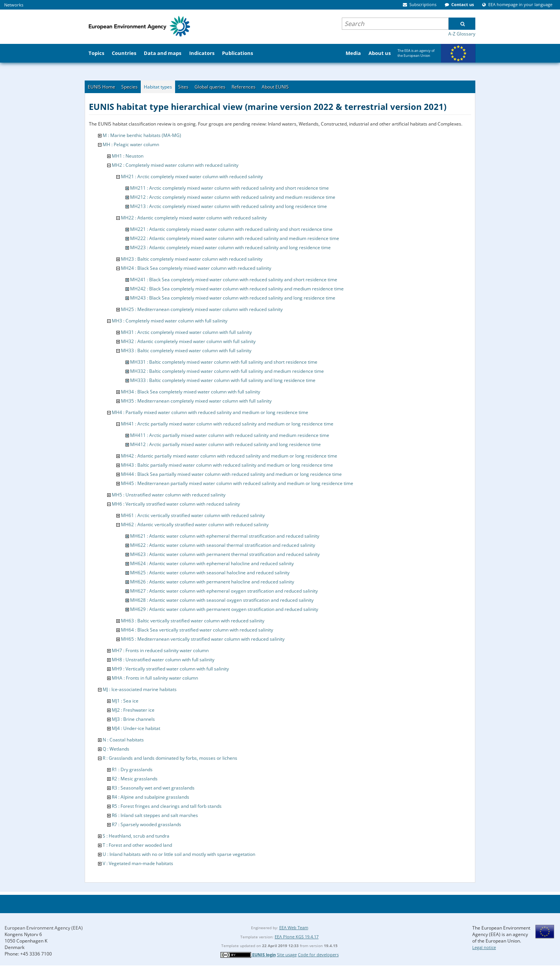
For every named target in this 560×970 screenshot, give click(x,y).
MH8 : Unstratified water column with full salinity (163, 660)
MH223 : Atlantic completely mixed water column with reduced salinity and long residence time (230, 247)
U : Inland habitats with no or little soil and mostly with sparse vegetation (179, 854)
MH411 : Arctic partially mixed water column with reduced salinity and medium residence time (230, 435)
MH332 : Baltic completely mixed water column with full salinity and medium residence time (227, 371)
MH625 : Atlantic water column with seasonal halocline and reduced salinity (210, 573)
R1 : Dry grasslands (132, 769)
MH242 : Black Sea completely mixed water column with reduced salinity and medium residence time (237, 289)
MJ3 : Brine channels (133, 719)
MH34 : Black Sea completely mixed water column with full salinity (191, 392)
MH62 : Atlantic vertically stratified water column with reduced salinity (195, 524)
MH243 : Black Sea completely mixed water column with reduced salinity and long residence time (233, 298)
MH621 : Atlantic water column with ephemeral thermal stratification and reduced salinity (225, 536)
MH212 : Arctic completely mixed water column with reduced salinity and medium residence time (233, 197)
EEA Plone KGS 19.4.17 (297, 937)
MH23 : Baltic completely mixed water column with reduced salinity (192, 259)
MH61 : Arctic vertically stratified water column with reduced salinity (193, 515)
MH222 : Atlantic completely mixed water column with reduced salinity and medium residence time (235, 238)
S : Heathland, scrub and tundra (136, 836)
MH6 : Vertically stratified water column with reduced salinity (176, 504)
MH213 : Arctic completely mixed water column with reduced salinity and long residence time (229, 206)
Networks (14, 5)
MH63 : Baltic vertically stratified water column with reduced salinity (193, 621)
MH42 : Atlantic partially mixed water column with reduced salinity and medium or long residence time (229, 456)
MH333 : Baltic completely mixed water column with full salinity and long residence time (223, 380)
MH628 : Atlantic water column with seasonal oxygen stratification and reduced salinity (222, 600)
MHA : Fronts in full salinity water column (155, 678)
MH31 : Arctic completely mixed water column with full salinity (186, 332)
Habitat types (158, 87)
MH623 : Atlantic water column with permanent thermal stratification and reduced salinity (225, 554)
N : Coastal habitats (123, 740)
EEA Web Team (294, 927)
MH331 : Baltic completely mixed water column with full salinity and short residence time (224, 362)
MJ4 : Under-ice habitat (136, 728)
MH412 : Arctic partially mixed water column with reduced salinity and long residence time (225, 444)
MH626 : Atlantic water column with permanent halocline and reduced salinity (212, 582)
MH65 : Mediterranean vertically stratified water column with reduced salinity (203, 639)
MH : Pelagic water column (131, 144)
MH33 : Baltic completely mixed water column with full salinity (186, 350)
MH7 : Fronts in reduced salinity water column (160, 650)
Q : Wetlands (116, 749)
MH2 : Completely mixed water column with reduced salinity (175, 165)
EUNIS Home (101, 87)
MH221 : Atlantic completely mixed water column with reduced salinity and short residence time (231, 229)
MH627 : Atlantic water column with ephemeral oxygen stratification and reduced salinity (224, 591)
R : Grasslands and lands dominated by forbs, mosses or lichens (170, 758)
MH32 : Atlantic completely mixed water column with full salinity (188, 341)
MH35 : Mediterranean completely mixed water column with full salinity (196, 401)
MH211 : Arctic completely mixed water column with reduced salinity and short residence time (229, 188)
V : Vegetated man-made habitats (138, 863)
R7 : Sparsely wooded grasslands (146, 824)
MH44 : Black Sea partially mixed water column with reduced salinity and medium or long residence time (231, 474)
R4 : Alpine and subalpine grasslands (150, 797)
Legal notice (484, 947)
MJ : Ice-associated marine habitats (140, 689)
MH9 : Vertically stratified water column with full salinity (170, 669)
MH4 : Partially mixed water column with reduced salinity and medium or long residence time (210, 412)
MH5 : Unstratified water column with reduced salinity (169, 495)
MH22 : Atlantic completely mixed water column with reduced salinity (194, 218)
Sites (183, 87)
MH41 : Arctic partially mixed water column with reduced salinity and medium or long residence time (227, 424)
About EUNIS (275, 87)
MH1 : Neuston (128, 156)
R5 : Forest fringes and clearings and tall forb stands (167, 806)
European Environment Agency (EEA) (44, 928)
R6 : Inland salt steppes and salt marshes (155, 815)
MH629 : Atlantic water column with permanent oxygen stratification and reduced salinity (224, 609)
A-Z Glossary (462, 34)
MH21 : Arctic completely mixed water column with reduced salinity (192, 176)
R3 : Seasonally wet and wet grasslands (153, 788)
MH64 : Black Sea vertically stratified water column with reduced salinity (197, 630)
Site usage (287, 955)
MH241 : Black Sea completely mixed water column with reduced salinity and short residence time (234, 280)
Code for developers (318, 955)
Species (130, 87)
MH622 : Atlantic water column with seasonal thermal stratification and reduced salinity (223, 545)
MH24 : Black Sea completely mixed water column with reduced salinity (196, 268)
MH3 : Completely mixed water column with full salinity (170, 321)
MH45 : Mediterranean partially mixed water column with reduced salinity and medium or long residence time (237, 483)
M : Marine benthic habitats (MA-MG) (142, 135)
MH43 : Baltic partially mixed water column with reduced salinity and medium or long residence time (227, 465)
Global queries (210, 87)
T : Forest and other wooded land (137, 845)
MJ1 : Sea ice (125, 701)
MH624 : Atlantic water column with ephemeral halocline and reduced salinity (212, 563)
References (244, 87)
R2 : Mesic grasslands (135, 779)
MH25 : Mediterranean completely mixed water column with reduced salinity (202, 309)
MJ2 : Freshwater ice (133, 710)
